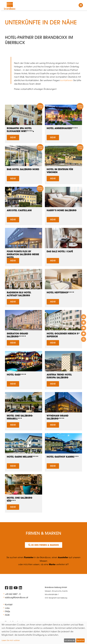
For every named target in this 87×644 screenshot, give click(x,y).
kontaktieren (67, 80)
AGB (7, 615)
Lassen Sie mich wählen (11, 640)
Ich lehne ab (70, 640)
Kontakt (9, 605)
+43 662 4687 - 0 (13, 594)
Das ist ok (80, 640)
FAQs (7, 611)
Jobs (7, 608)
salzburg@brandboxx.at (17, 597)
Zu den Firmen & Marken (44, 545)
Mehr (13, 137)
